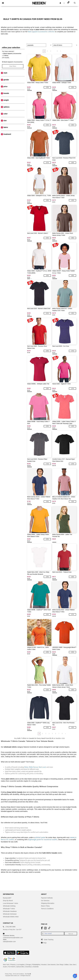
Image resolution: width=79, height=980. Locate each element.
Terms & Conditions (47, 909)
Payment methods (47, 898)
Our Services (45, 901)
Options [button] (6, 107)
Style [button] (5, 73)
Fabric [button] (6, 127)
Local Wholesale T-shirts (11, 903)
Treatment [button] (7, 134)
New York (6, 965)
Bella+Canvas (34, 767)
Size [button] (5, 121)
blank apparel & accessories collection (41, 32)
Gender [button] (6, 80)
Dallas (67, 965)
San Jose (73, 965)
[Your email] (53, 933)
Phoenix (13, 965)
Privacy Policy (8, 974)
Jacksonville (20, 967)
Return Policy (45, 906)
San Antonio (52, 965)
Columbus (28, 967)
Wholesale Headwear (10, 911)
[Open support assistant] (75, 976)
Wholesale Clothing (9, 906)
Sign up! (71, 934)
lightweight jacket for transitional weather (43, 840)
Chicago (28, 965)
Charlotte (36, 967)
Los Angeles (21, 965)
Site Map (27, 974)
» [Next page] (61, 51)
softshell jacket (40, 837)
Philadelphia (36, 965)
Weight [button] (6, 100)
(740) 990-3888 (10, 927)
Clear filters (13, 66)
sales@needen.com (9, 942)
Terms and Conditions (18, 974)
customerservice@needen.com (13, 938)
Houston (44, 965)
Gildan (26, 767)
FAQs (45, 943)
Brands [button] (6, 93)
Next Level (42, 767)
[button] (60, 3)
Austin (5, 967)
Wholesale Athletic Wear (11, 917)
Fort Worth (12, 967)
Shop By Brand (8, 901)
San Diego (60, 965)
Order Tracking (49, 940)
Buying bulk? (7, 898)
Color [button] (6, 114)
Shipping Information (48, 903)
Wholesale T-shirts (9, 909)
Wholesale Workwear (10, 914)
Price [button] (5, 86)
